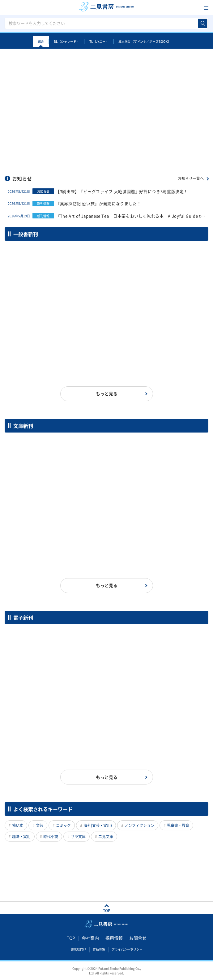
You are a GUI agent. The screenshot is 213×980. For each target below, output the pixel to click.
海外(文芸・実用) (98, 825)
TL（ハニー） (99, 41)
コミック (63, 825)
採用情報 (114, 938)
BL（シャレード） (67, 41)
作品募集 (99, 949)
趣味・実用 (21, 837)
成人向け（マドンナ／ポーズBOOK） (145, 41)
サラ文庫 (78, 837)
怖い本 (18, 825)
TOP (71, 938)
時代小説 (51, 837)
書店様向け (79, 949)
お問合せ (138, 938)
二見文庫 (106, 837)
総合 (41, 41)
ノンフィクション (139, 825)
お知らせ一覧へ (191, 178)
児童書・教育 (178, 825)
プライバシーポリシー (127, 949)
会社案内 (90, 938)
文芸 (40, 825)
